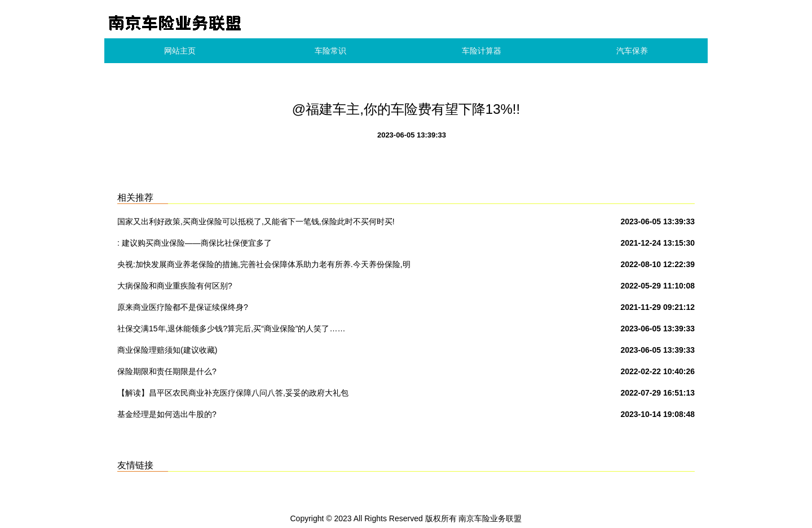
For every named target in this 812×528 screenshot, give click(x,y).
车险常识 (330, 51)
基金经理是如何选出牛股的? (167, 414)
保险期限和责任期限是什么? (167, 371)
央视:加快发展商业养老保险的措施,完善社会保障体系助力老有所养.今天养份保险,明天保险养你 (264, 267)
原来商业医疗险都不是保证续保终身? (183, 307)
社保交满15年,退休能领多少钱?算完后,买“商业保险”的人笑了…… (231, 329)
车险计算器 (482, 51)
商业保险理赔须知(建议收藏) (167, 350)
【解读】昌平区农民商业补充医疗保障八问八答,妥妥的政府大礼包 (233, 393)
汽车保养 (632, 51)
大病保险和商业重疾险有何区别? (175, 286)
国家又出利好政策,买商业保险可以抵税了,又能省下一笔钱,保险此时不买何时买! (256, 221)
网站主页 (180, 51)
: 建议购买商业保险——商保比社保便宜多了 (195, 243)
